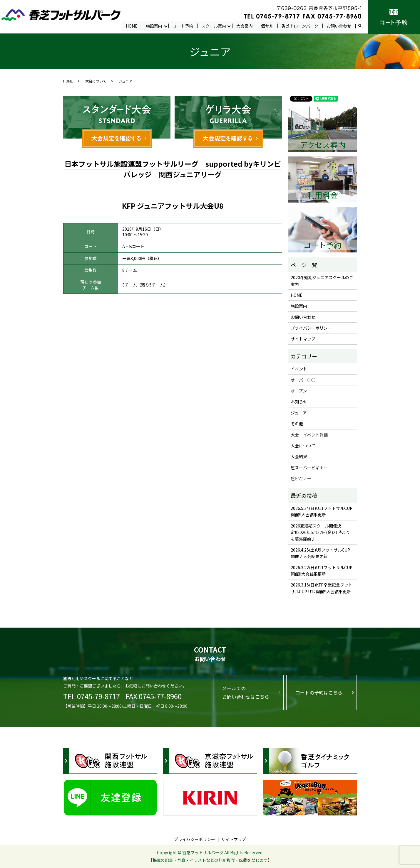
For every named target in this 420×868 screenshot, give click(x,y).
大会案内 (245, 26)
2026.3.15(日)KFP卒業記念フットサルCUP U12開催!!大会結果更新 (322, 588)
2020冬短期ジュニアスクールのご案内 (322, 281)
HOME (132, 26)
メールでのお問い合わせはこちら (246, 693)
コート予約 (183, 26)
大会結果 (299, 457)
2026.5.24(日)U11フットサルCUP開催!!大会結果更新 (322, 511)
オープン (299, 391)
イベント (299, 369)
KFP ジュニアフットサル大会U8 (173, 206)
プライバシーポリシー (311, 328)
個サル (267, 26)
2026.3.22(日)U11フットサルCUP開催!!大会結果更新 (322, 571)
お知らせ (299, 402)
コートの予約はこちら (319, 692)
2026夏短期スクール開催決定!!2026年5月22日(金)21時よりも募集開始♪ (320, 532)
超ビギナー (301, 479)
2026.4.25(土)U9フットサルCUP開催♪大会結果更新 (320, 553)
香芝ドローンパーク (300, 26)
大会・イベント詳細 (309, 435)
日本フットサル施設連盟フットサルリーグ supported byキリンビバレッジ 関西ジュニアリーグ (173, 169)
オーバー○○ (303, 380)
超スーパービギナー (309, 468)
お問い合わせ (339, 26)
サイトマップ (303, 339)
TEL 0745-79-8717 (92, 696)
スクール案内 (214, 26)
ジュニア (299, 413)
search (362, 26)
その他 (297, 424)
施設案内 (154, 26)
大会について (96, 81)
